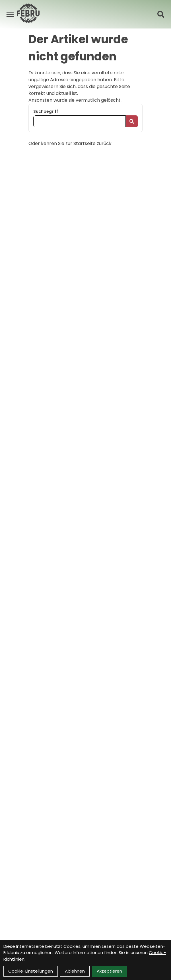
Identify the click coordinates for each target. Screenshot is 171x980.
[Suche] (161, 14)
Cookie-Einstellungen (31, 971)
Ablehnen (75, 971)
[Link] (10, 14)
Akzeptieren (109, 971)
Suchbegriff (46, 111)
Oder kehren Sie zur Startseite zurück (70, 143)
